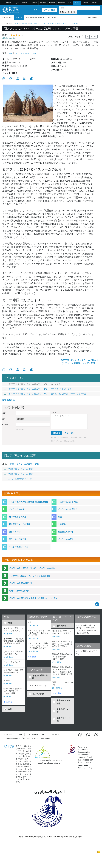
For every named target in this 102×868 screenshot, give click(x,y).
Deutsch (43, 3)
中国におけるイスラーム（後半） (20, 474)
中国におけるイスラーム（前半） (20, 469)
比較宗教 (62, 524)
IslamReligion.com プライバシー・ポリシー (22, 738)
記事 (18, 18)
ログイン (37, 10)
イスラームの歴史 (21, 23)
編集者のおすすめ (9, 38)
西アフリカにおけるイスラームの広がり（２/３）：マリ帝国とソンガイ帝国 (80, 362)
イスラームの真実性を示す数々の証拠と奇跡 (28, 502)
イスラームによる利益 (68, 502)
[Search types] (68, 12)
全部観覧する (9, 400)
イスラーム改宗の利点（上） (22, 583)
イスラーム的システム (19, 547)
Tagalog (94, 3)
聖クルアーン (15, 532)
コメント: (55, 412)
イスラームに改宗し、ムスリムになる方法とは (30, 576)
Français (34, 3)
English (9, 3)
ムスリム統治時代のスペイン (18, 479)
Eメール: (5, 424)
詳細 (31, 23)
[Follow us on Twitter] (88, 735)
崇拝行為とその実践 (18, 517)
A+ (95, 37)
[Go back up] (97, 604)
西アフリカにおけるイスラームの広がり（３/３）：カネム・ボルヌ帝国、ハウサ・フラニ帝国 (45, 394)
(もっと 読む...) (8, 634)
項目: (5, 53)
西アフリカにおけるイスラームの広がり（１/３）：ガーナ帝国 (32, 384)
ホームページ (7, 18)
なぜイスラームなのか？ (20, 591)
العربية (17, 3)
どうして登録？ (50, 10)
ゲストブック (53, 18)
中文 (70, 3)
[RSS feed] (96, 735)
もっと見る (8, 702)
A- (87, 37)
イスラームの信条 (17, 509)
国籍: (4, 419)
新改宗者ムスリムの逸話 (20, 524)
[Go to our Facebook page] (80, 735)
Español (25, 3)
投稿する (57, 433)
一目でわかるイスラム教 (35, 18)
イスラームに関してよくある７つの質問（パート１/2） (33, 598)
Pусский (52, 3)
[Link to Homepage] (10, 10)
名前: (5, 413)
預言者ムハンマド (66, 532)
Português (62, 3)
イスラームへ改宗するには (70, 509)
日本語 (77, 3)
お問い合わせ (92, 17)
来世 (60, 517)
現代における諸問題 (18, 539)
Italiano (85, 3)
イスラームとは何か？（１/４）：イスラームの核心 (32, 568)
